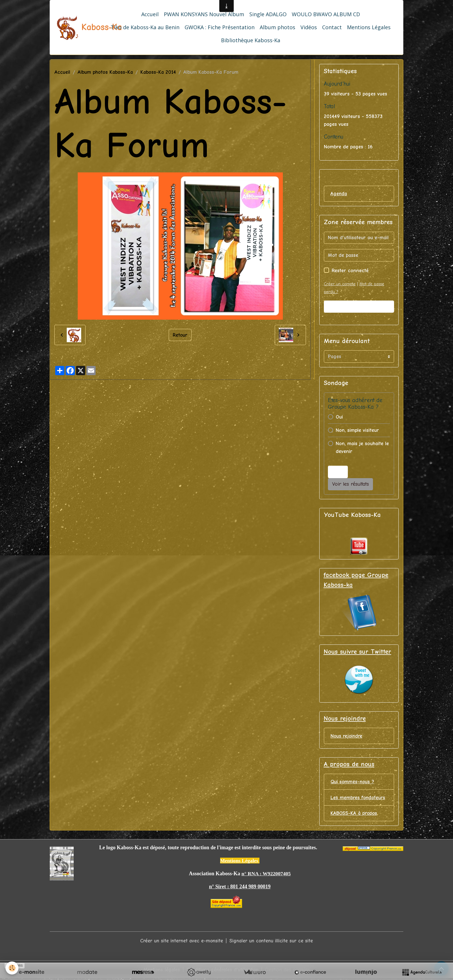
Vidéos (309, 27)
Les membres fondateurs (358, 798)
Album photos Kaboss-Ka (105, 72)
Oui (339, 417)
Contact (332, 27)
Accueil (150, 14)
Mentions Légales (369, 27)
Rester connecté (350, 271)
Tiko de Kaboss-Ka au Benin (145, 27)
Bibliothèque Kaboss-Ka (251, 40)
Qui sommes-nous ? (353, 783)
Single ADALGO (268, 14)
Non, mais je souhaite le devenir (362, 448)
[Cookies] (12, 968)
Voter (338, 472)
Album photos (277, 27)
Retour (180, 335)
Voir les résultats (351, 484)
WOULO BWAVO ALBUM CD (326, 14)
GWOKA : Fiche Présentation (220, 27)
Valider (359, 307)
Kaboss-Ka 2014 (158, 72)
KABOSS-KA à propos (354, 814)
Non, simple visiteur (357, 431)
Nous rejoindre (347, 736)
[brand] (76, 27)
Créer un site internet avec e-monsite (180, 942)
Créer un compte (340, 284)
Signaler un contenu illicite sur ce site (272, 942)
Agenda (339, 194)
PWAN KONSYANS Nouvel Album (204, 14)
